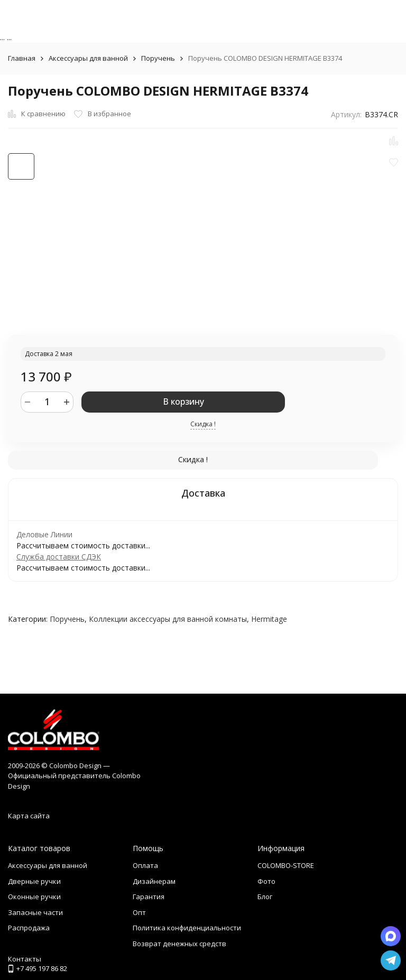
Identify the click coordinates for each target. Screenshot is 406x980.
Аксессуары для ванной (88, 58)
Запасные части (35, 912)
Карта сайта (29, 816)
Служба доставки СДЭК (59, 557)
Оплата (145, 865)
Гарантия (149, 897)
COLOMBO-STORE (286, 865)
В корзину (183, 402)
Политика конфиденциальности (187, 928)
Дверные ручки (34, 881)
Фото (266, 881)
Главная (22, 58)
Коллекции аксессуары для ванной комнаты (168, 619)
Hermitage (269, 619)
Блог (265, 897)
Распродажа (29, 928)
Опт (139, 912)
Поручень (158, 58)
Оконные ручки (34, 897)
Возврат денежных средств (179, 944)
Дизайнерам (154, 881)
